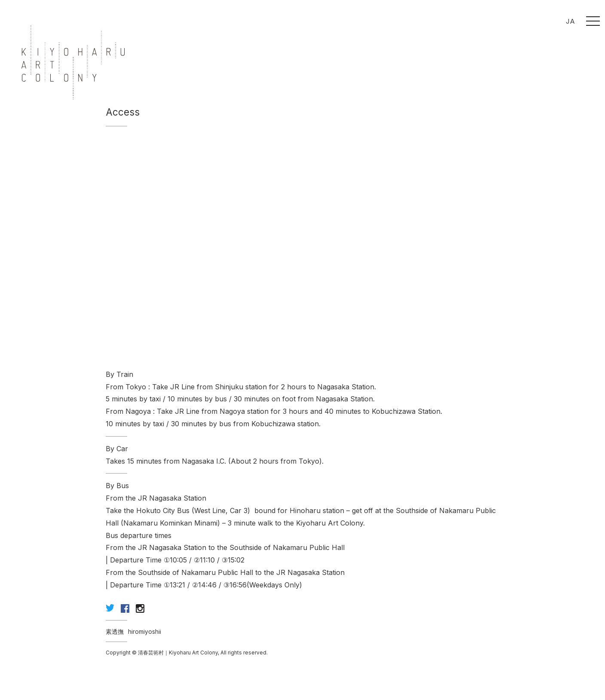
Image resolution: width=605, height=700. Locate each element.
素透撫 (115, 632)
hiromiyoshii (145, 632)
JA (570, 21)
